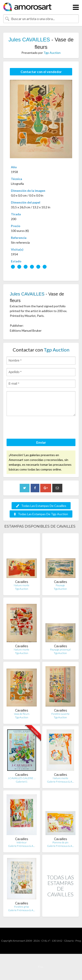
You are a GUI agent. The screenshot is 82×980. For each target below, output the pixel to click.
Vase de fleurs (22, 714)
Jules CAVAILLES (29, 40)
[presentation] (40, 428)
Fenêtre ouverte (60, 714)
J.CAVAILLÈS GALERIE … (22, 778)
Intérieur (22, 842)
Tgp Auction (52, 53)
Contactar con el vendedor (41, 72)
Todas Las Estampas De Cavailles (41, 506)
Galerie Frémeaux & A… (60, 782)
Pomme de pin (60, 842)
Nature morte (22, 585)
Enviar (41, 442)
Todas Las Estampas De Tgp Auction (41, 514)
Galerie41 (22, 782)
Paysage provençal (60, 650)
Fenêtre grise (22, 907)
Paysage (60, 585)
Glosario (69, 941)
